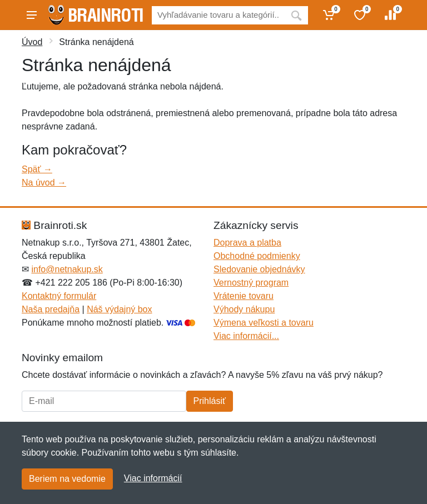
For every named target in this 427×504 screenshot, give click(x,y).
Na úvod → (44, 183)
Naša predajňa (51, 309)
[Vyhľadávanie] (218, 15)
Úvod (32, 42)
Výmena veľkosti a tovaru (264, 323)
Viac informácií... (246, 336)
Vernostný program (251, 283)
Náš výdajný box (119, 309)
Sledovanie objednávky (259, 269)
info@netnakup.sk (67, 269)
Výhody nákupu (244, 309)
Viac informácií (153, 478)
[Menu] (32, 15)
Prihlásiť (210, 401)
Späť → (37, 169)
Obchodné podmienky (257, 256)
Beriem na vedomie (67, 479)
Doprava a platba (247, 243)
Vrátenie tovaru (244, 296)
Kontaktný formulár (59, 296)
